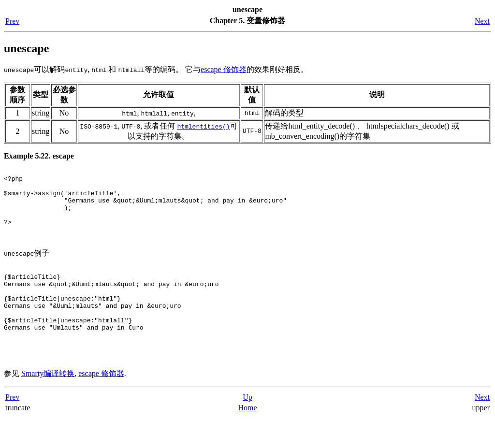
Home (247, 438)
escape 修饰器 (224, 69)
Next (482, 21)
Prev (12, 21)
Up (247, 427)
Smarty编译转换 (48, 404)
